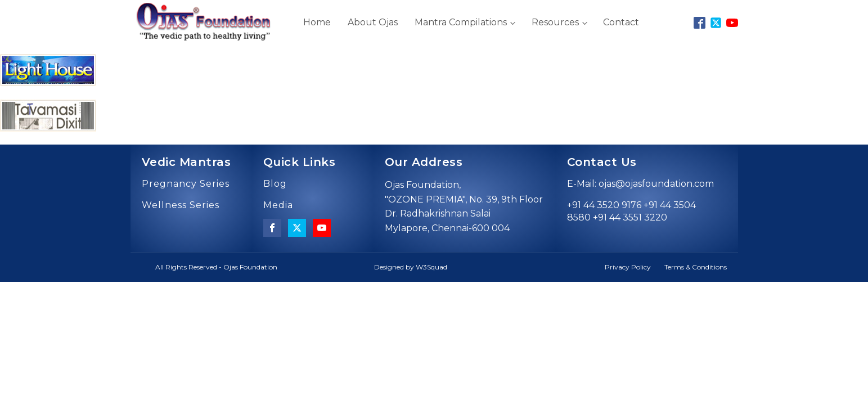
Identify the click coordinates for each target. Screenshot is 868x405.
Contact (621, 22)
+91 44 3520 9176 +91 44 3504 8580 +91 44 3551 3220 (631, 211)
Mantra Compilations (461, 22)
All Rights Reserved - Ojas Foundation (216, 267)
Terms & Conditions (696, 267)
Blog (275, 184)
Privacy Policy (628, 267)
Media (278, 205)
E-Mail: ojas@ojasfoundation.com (640, 184)
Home (317, 22)
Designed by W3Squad (411, 267)
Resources (555, 22)
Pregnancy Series (186, 184)
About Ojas (373, 22)
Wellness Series (181, 205)
